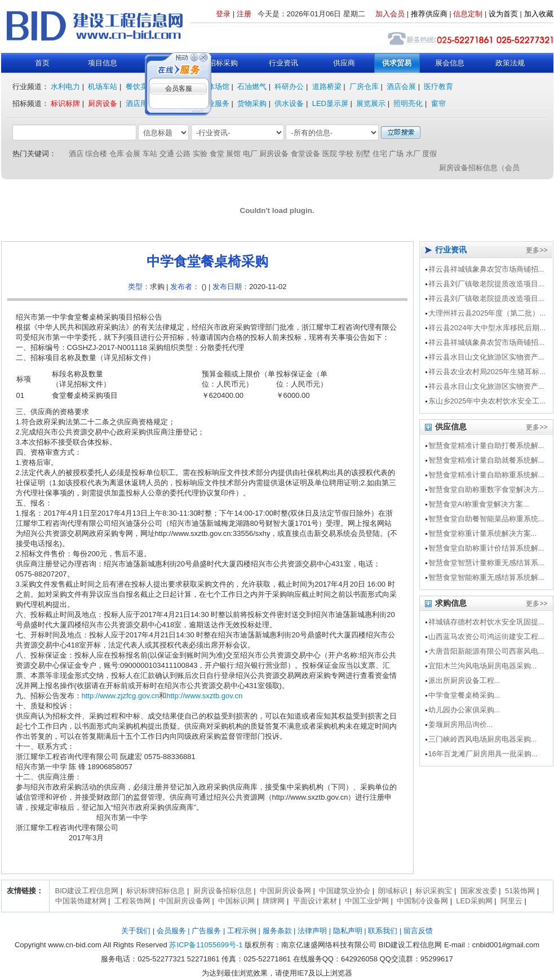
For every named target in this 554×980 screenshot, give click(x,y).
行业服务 (215, 103)
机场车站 (103, 87)
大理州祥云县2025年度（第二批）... (487, 313)
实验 (200, 154)
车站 (150, 154)
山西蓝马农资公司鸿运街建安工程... (486, 637)
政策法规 (510, 63)
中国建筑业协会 (345, 891)
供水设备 (289, 103)
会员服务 (171, 931)
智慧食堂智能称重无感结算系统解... (486, 577)
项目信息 (103, 63)
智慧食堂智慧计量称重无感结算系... (486, 563)
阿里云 (511, 901)
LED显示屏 (330, 103)
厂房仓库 (364, 87)
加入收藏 (539, 14)
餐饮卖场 (140, 87)
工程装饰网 (133, 901)
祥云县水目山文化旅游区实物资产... (486, 357)
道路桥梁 (327, 87)
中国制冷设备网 (422, 901)
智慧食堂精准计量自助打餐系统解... (486, 445)
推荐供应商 (429, 14)
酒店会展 (401, 87)
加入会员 (390, 14)
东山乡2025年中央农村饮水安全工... (487, 401)
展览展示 (371, 103)
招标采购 (223, 63)
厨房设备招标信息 (223, 891)
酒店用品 (140, 103)
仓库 (117, 154)
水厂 (413, 154)
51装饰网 (520, 891)
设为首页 (503, 14)
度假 (429, 154)
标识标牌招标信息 (156, 891)
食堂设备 (305, 154)
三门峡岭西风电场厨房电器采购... (483, 739)
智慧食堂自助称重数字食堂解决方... (486, 489)
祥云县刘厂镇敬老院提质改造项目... (486, 284)
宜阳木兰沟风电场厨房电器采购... (483, 666)
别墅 (363, 154)
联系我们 (383, 931)
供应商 (344, 63)
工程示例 (242, 931)
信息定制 (468, 14)
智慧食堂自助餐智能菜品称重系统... (486, 519)
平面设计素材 (315, 901)
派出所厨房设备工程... (464, 680)
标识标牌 (65, 103)
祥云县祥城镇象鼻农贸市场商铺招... (486, 269)
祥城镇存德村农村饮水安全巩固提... (486, 622)
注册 (244, 14)
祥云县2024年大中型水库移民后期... (487, 328)
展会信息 (450, 63)
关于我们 (136, 931)
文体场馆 (215, 87)
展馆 (233, 154)
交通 (167, 154)
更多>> (537, 250)
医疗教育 (438, 87)
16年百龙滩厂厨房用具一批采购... (483, 754)
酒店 (76, 154)
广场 (396, 154)
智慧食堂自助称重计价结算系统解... (486, 548)
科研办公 (289, 87)
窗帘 (438, 103)
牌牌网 (274, 901)
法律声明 (312, 931)
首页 (42, 63)
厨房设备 (103, 103)
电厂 (250, 154)
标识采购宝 (434, 891)
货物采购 (252, 103)
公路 (183, 154)
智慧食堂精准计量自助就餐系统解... (486, 460)
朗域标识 (393, 891)
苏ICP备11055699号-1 (206, 945)
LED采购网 (474, 901)
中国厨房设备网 (285, 891)
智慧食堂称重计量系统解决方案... (483, 533)
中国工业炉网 (367, 901)
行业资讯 (283, 63)
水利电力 (65, 87)
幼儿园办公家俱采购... (464, 710)
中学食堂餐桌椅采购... (464, 695)
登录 (223, 14)
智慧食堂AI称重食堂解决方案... (479, 504)
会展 (133, 154)
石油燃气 (252, 87)
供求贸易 (397, 63)
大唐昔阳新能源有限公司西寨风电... (486, 651)
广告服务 (206, 931)
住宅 (380, 154)
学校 (346, 154)
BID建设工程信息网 (87, 891)
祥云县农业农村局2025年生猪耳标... (487, 372)
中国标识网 (236, 901)
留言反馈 (418, 931)
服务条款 (277, 931)
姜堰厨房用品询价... (461, 724)
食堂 (217, 154)
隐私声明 (348, 931)
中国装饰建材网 (81, 901)
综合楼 (96, 154)
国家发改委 (479, 891)
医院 (330, 154)
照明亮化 (408, 103)
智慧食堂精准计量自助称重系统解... (486, 475)
